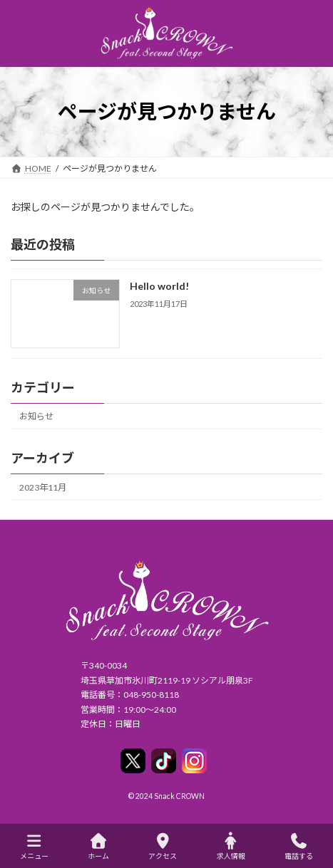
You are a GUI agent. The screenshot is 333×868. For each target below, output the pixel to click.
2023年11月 (43, 487)
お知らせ (36, 416)
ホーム (98, 847)
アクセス (163, 847)
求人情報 (231, 847)
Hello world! (159, 286)
